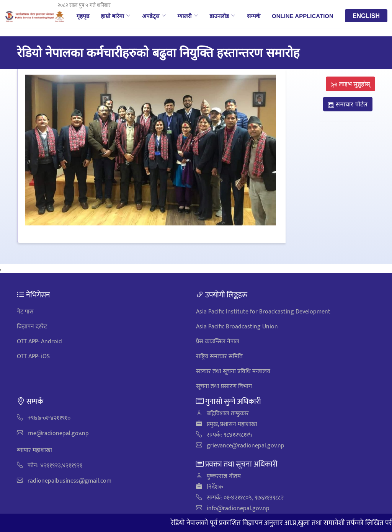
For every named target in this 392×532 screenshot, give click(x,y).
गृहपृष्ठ (83, 16)
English (366, 16)
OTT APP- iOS (33, 357)
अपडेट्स (154, 16)
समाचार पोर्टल (348, 104)
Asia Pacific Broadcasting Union (237, 327)
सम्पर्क (254, 16)
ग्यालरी (188, 16)
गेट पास (25, 312)
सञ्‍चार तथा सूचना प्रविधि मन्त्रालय (233, 371)
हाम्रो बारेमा (115, 16)
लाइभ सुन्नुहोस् (350, 84)
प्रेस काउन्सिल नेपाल (218, 342)
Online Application (303, 16)
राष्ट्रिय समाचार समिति (219, 357)
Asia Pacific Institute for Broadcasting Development (263, 312)
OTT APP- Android (39, 342)
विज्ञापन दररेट (32, 327)
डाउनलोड (223, 16)
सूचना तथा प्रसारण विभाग (224, 386)
